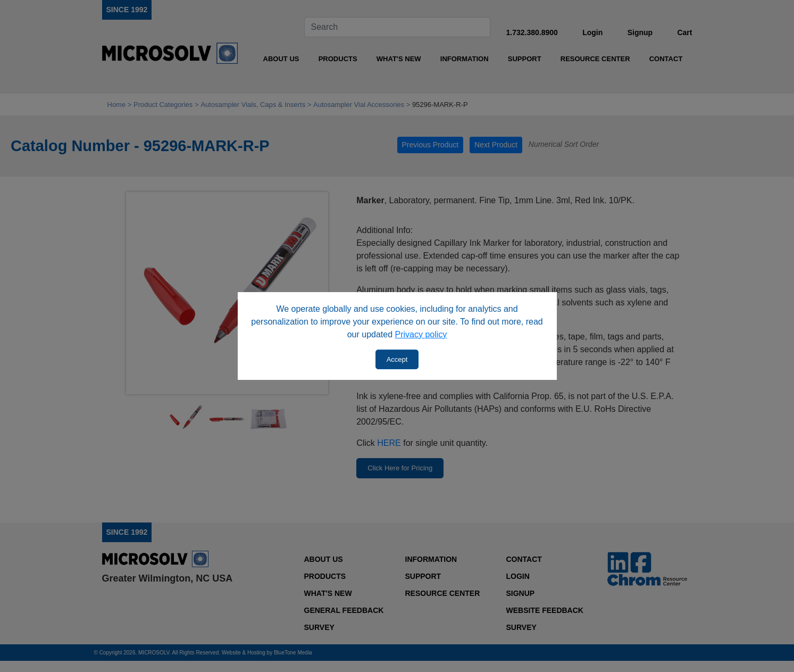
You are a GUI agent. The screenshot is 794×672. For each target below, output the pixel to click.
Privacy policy (421, 334)
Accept (397, 359)
